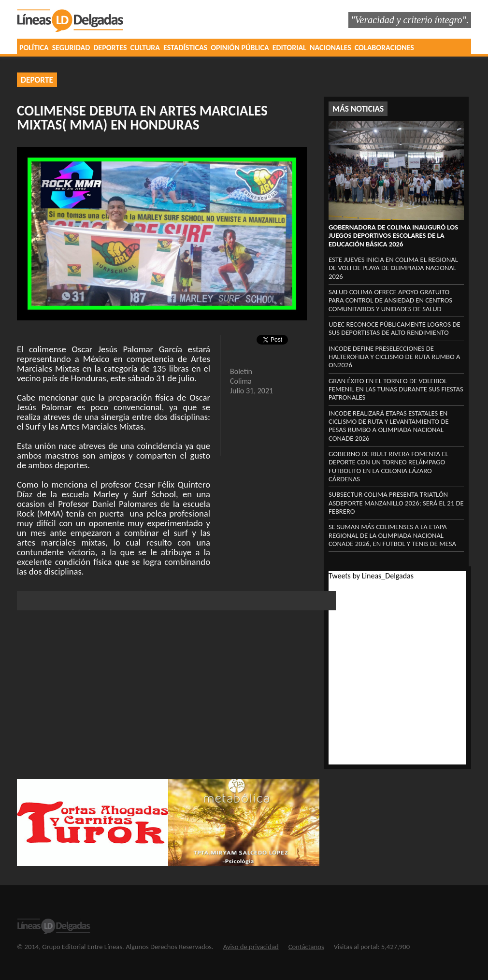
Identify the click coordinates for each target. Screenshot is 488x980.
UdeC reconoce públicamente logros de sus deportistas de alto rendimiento (395, 328)
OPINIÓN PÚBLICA (240, 48)
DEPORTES (110, 48)
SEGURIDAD (71, 48)
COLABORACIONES (384, 48)
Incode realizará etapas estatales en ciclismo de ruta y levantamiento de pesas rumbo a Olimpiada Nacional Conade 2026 (389, 426)
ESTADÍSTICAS (185, 48)
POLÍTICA (34, 48)
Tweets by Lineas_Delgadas (371, 576)
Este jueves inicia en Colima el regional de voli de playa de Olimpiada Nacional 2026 (393, 268)
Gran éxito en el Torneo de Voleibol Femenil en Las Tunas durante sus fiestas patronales (396, 389)
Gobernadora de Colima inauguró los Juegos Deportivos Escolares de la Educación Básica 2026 (393, 236)
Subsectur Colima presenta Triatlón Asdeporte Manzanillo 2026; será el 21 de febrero (396, 503)
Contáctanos (306, 947)
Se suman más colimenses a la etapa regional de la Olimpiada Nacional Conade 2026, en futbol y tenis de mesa (392, 535)
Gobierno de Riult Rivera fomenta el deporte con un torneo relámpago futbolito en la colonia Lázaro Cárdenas (388, 466)
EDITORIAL (289, 48)
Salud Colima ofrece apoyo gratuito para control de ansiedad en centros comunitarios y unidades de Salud (390, 300)
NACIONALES (330, 48)
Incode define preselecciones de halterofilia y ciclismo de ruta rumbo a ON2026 (395, 357)
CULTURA (145, 48)
